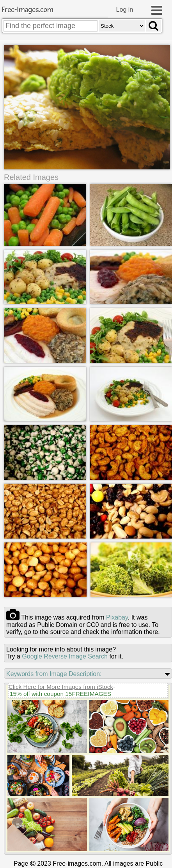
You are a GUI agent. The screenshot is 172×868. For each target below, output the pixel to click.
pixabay (117, 617)
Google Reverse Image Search (65, 656)
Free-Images (28, 10)
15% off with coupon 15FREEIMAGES (60, 694)
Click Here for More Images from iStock (61, 687)
